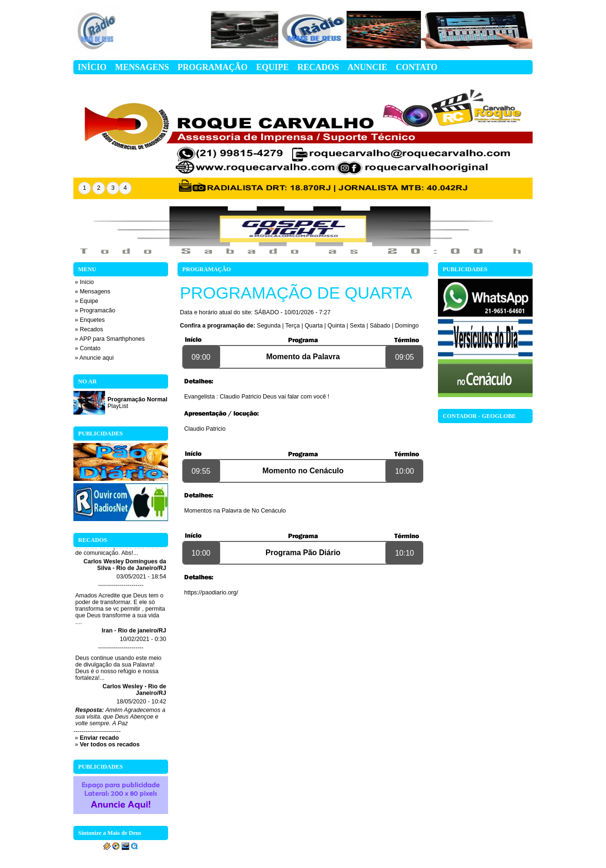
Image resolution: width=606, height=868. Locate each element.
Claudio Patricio (205, 429)
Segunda (269, 326)
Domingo (407, 326)
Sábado (380, 326)
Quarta (313, 326)
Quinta (336, 326)
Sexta (357, 326)
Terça (293, 326)
